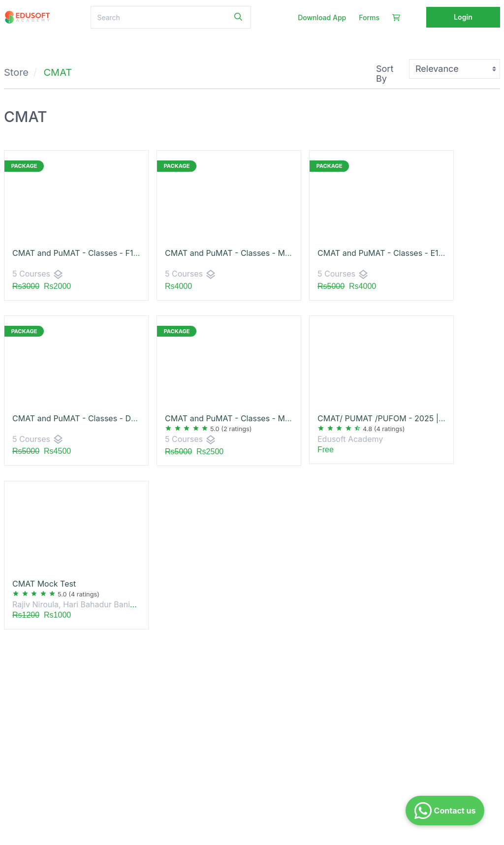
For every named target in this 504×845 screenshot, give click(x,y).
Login (463, 17)
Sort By (385, 74)
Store (16, 72)
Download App (322, 17)
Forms (369, 17)
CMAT (58, 72)
